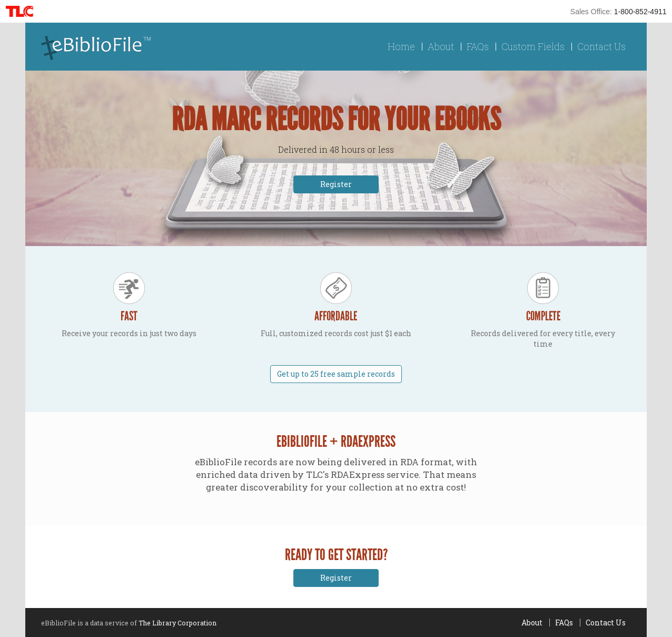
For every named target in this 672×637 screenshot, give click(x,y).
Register (336, 184)
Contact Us (601, 47)
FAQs (478, 47)
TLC (23, 11)
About (441, 47)
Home (401, 47)
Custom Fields (533, 47)
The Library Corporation (177, 623)
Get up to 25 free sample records (336, 374)
